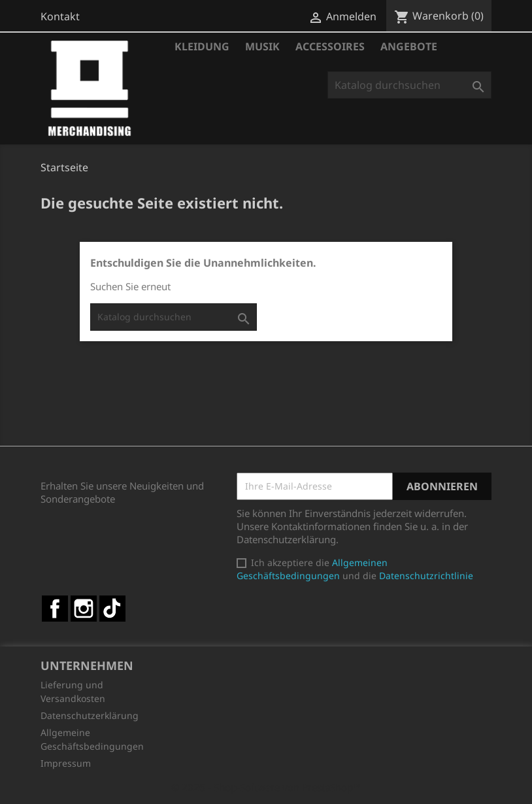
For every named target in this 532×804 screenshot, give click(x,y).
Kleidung (202, 46)
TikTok (112, 609)
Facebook (55, 609)
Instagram (84, 609)
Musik (262, 46)
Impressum (66, 763)
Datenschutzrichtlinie (426, 576)
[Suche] (409, 85)
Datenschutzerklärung (90, 715)
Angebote (409, 46)
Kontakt (60, 16)
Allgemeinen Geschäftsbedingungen (312, 569)
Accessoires (330, 46)
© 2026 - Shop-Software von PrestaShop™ (266, 787)
